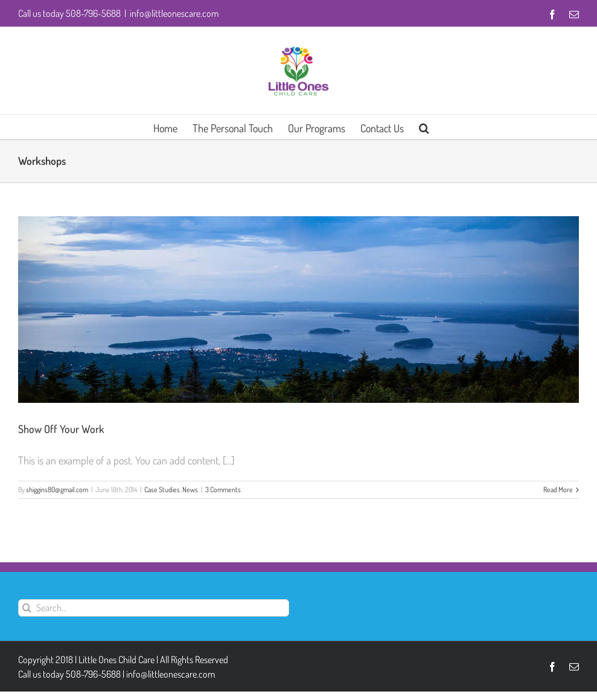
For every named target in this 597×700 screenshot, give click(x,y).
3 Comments (223, 490)
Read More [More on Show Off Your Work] (558, 490)
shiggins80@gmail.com (57, 490)
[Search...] (154, 608)
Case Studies (162, 490)
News (190, 490)
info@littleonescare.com (174, 13)
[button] (424, 127)
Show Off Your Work (61, 429)
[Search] (27, 608)
